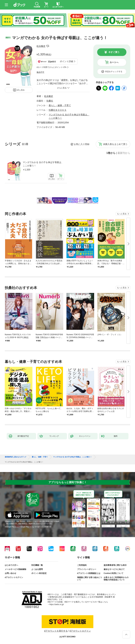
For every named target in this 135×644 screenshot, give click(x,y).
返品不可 (40, 72)
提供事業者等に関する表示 (115, 565)
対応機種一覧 (37, 565)
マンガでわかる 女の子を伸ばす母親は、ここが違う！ (43, 164)
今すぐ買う (114, 52)
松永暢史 (41, 46)
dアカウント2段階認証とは (89, 573)
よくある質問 (37, 569)
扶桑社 (50, 101)
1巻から (111, 153)
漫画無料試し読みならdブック (16, 457)
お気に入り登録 (82, 144)
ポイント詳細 (66, 61)
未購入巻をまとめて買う (115, 144)
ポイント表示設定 (39, 573)
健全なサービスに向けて (114, 569)
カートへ (114, 62)
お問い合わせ (10, 573)
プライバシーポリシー (87, 569)
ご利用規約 (82, 565)
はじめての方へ (11, 565)
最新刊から (124, 153)
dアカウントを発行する (56, 631)
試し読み (21, 90)
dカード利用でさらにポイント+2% (51, 67)
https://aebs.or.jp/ (57, 604)
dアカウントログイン (14, 577)
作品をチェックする (114, 72)
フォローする (48, 46)
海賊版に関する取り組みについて (90, 579)
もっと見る (122, 214)
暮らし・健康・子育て (60, 105)
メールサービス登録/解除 (16, 569)
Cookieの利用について (114, 573)
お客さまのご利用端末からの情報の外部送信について (116, 579)
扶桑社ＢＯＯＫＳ (58, 110)
